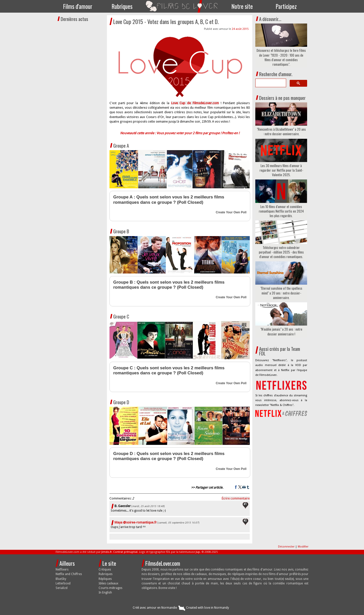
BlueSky (61, 579)
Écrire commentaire (236, 498)
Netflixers (62, 570)
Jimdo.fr (107, 552)
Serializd (62, 588)
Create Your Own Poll (231, 212)
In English (105, 593)
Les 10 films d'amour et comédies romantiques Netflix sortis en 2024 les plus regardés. (281, 211)
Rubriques (122, 6)
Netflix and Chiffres (69, 574)
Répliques (105, 579)
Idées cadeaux (108, 583)
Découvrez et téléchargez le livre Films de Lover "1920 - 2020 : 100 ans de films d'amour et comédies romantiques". (281, 57)
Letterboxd (63, 583)
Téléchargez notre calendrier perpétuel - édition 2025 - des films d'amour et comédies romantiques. (281, 252)
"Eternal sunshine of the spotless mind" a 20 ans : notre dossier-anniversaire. (281, 293)
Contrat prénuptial (125, 552)
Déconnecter (287, 547)
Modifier (303, 547)
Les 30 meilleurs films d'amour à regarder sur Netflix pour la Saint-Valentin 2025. (281, 170)
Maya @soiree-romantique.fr (136, 522)
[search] (270, 83)
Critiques (105, 570)
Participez (286, 6)
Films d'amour (78, 6)
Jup (198, 552)
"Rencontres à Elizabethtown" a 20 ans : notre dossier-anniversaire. (281, 131)
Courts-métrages (110, 588)
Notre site (242, 6)
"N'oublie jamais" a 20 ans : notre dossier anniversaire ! (281, 331)
